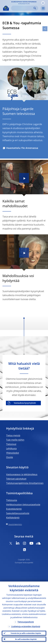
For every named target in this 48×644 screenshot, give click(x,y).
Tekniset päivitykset (16, 479)
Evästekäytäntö (14, 509)
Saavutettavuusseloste (18, 513)
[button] (43, 3)
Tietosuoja (12, 500)
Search (35, 8)
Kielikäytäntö (13, 518)
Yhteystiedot (13, 453)
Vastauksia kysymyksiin (25, 403)
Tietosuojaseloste (26, 622)
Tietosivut (11, 444)
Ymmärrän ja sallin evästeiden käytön (26, 633)
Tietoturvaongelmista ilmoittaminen (25, 483)
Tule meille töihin (15, 440)
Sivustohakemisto (15, 524)
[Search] (23, 8)
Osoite (10, 457)
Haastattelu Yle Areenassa (22, 148)
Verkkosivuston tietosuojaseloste (23, 504)
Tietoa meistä (13, 435)
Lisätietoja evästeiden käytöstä (26, 626)
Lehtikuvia (11, 448)
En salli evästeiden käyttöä (26, 639)
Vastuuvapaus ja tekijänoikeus (22, 474)
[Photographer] (46, 192)
